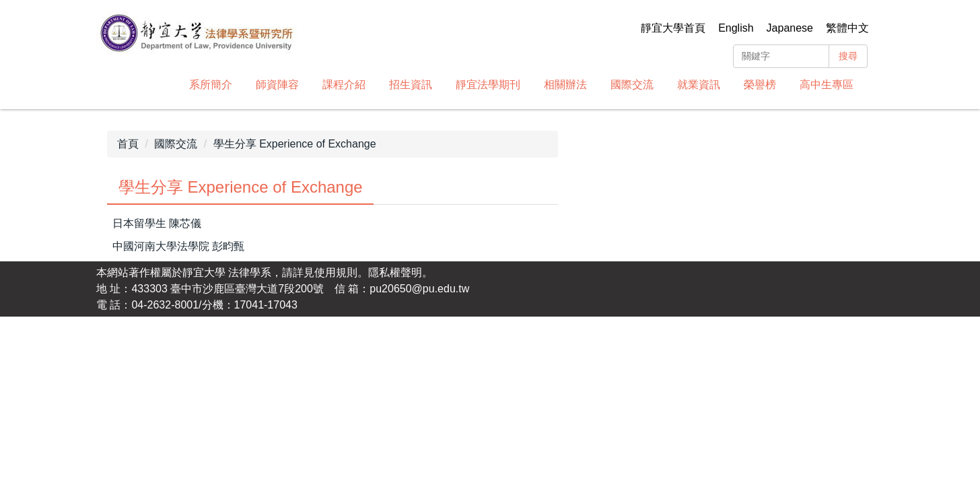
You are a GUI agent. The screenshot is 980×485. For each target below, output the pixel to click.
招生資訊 (411, 85)
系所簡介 (211, 85)
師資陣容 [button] (277, 85)
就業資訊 (699, 85)
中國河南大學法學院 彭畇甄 (178, 246)
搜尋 (848, 56)
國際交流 (632, 85)
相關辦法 (565, 85)
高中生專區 (827, 85)
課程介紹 (344, 85)
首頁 (128, 144)
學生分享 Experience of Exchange (295, 144)
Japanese (790, 28)
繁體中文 (847, 28)
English (736, 28)
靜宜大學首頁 (673, 28)
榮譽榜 (760, 85)
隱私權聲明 (395, 272)
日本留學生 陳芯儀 (157, 223)
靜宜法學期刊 (488, 85)
